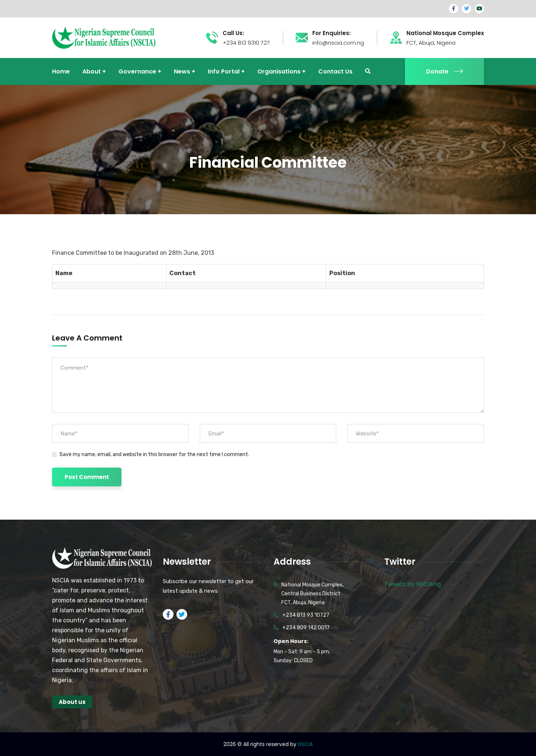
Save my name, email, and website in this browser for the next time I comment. (154, 454)
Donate (444, 71)
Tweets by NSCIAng (413, 584)
